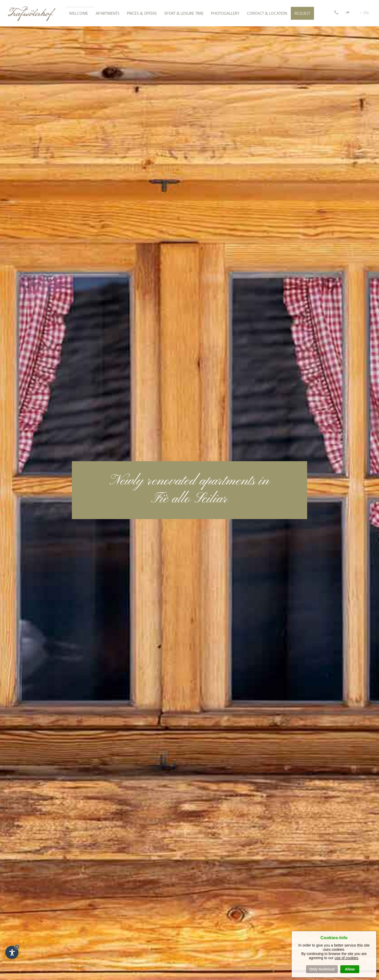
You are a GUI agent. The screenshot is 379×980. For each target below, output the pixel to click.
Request (302, 14)
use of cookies (346, 958)
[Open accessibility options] (12, 952)
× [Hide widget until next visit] (17, 947)
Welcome (79, 14)
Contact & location (267, 14)
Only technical (322, 969)
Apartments (108, 14)
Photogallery (225, 14)
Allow (350, 969)
